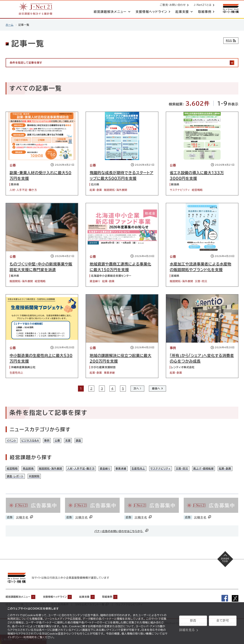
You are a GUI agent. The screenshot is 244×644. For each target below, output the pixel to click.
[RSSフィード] (230, 41)
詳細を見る (187, 630)
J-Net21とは (202, 5)
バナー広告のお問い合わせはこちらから (122, 538)
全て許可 (223, 620)
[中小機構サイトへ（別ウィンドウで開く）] (230, 9)
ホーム (9, 25)
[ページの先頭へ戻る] (225, 567)
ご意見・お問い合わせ (172, 5)
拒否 (193, 620)
